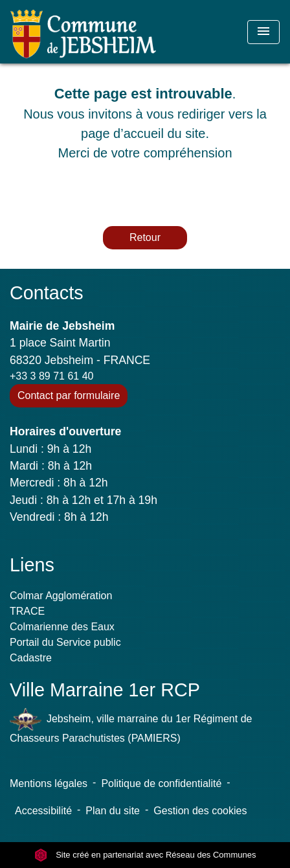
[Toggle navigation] (263, 32)
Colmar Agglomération (61, 596)
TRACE (27, 611)
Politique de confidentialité (161, 783)
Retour (145, 237)
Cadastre (31, 658)
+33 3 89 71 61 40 (51, 376)
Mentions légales (49, 783)
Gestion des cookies (200, 811)
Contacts (47, 293)
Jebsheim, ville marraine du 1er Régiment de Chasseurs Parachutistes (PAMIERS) (131, 726)
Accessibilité (43, 811)
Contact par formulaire (69, 395)
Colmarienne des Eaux (62, 627)
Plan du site (113, 811)
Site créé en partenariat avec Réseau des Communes (145, 855)
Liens (32, 565)
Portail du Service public (65, 642)
